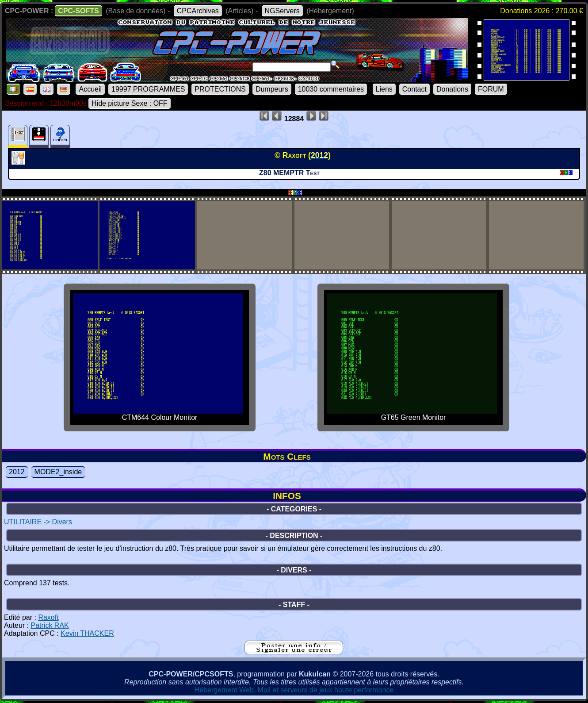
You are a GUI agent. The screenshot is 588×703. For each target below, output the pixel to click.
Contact (414, 89)
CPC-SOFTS (78, 11)
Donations (452, 89)
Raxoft (48, 617)
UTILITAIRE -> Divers (38, 522)
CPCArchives (198, 11)
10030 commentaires (331, 89)
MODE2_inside (58, 472)
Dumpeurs (272, 89)
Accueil (90, 89)
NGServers (282, 11)
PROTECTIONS (220, 89)
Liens (384, 89)
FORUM (491, 89)
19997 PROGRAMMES (148, 89)
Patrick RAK (50, 625)
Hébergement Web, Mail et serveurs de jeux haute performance (294, 690)
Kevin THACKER (87, 633)
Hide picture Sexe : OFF (130, 103)
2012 (17, 472)
